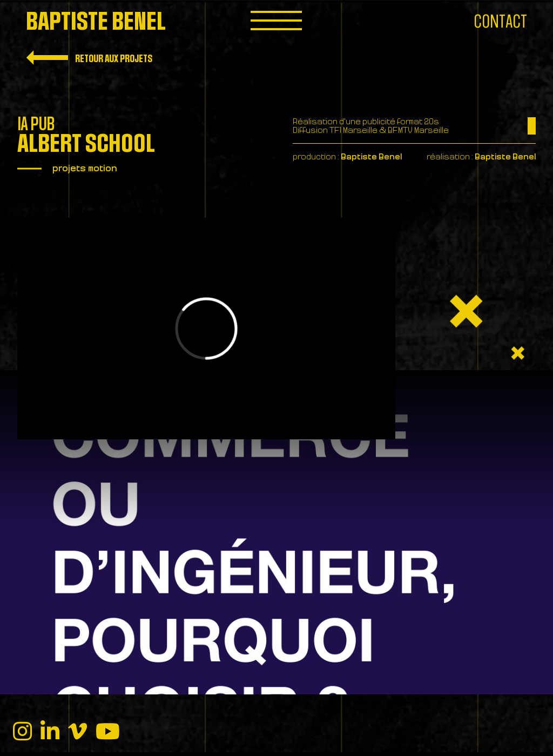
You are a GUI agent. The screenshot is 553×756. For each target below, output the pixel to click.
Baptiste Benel (96, 22)
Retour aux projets (89, 58)
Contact (500, 22)
